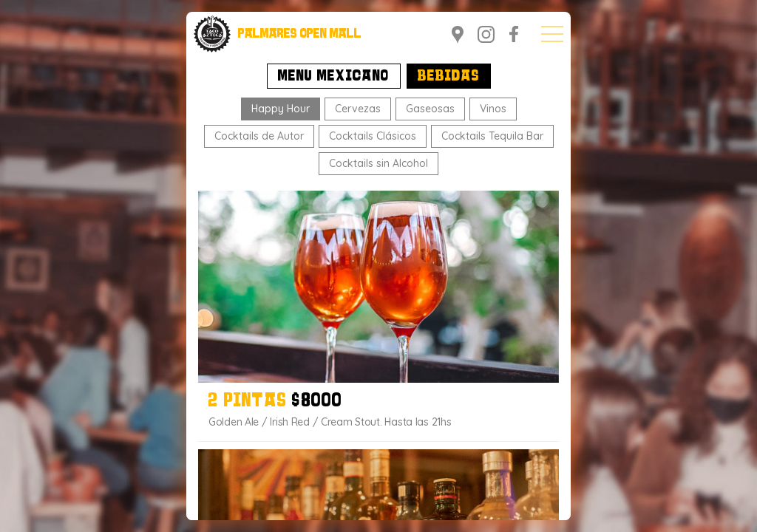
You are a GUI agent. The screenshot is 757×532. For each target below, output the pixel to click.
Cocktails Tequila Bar (492, 136)
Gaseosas (430, 109)
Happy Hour (281, 109)
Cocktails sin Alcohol (378, 163)
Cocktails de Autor (259, 136)
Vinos (493, 109)
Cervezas (358, 109)
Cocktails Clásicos (373, 136)
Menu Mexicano (334, 77)
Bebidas (449, 77)
